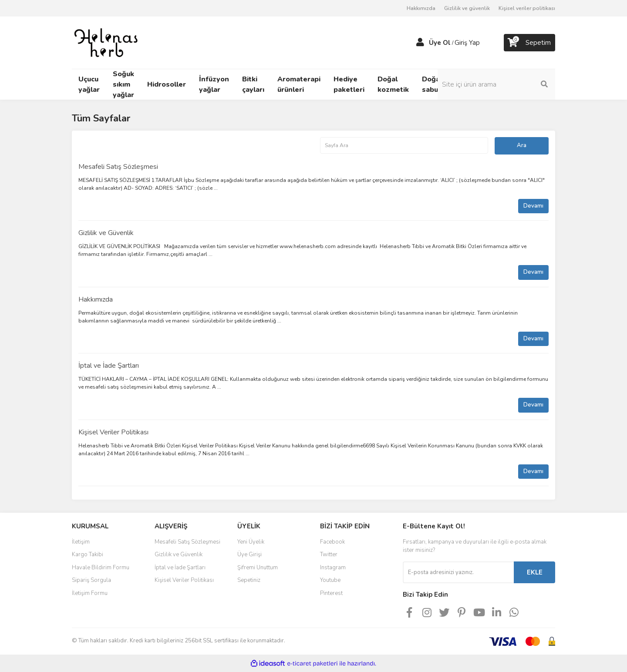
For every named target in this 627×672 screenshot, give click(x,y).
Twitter (329, 554)
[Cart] (529, 43)
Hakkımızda (421, 8)
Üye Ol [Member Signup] (440, 43)
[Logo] (107, 42)
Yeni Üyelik (251, 542)
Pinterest (331, 593)
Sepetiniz (249, 580)
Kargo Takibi (88, 554)
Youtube (330, 580)
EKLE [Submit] (535, 572)
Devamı (533, 206)
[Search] (496, 84)
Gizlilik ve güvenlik (467, 8)
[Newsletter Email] (458, 572)
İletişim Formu (90, 593)
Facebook (332, 542)
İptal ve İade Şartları (109, 366)
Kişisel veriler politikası (527, 8)
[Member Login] (420, 43)
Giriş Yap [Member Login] (467, 43)
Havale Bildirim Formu (101, 568)
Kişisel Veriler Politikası (113, 432)
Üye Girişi (249, 554)
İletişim (81, 542)
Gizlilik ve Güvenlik (106, 233)
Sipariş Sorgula (91, 580)
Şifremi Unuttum (258, 568)
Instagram (333, 568)
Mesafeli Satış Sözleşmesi (118, 167)
